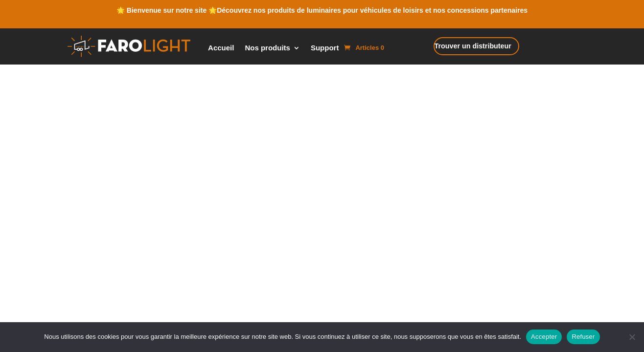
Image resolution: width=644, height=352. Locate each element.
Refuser (583, 337)
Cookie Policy (256, 191)
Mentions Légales (305, 191)
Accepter (544, 337)
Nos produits (267, 48)
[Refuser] (632, 337)
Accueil (221, 48)
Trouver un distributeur (467, 47)
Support (325, 48)
